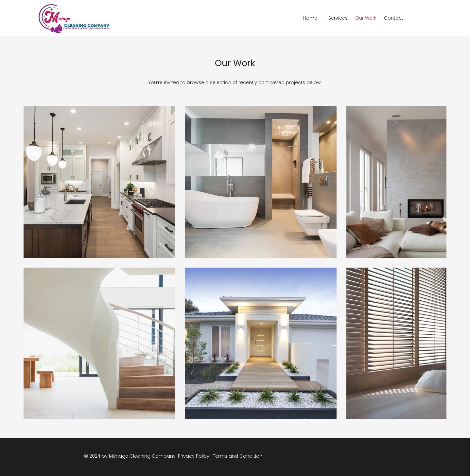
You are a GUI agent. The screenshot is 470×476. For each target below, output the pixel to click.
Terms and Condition (238, 456)
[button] (338, 18)
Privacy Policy (194, 456)
